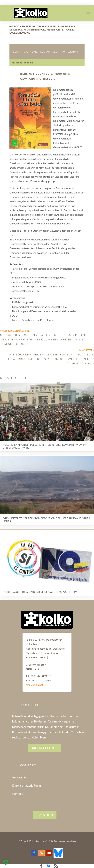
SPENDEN (45, 815)
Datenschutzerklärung (27, 785)
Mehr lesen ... (45, 748)
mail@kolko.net (34, 685)
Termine (28, 63)
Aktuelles (17, 63)
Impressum (19, 777)
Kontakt (17, 794)
